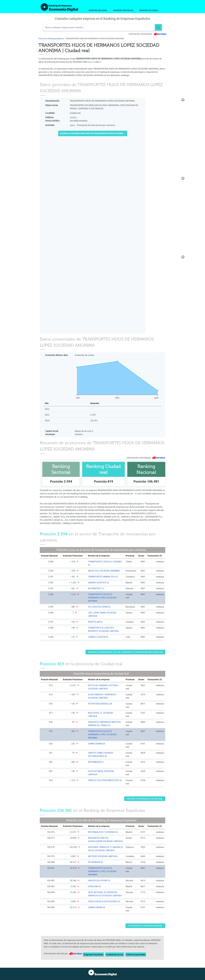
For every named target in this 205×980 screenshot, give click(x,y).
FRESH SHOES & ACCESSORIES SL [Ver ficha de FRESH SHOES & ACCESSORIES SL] (104, 901)
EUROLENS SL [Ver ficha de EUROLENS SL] (95, 886)
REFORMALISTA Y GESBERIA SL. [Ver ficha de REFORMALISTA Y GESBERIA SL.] (103, 832)
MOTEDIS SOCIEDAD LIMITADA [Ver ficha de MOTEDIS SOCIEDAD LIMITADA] (103, 856)
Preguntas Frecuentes (93, 954)
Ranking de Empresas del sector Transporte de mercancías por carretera (125, 652)
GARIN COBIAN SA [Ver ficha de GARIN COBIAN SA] (96, 744)
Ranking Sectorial (149, 10)
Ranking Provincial (123, 10)
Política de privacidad (136, 954)
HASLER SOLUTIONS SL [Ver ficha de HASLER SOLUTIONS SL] (99, 880)
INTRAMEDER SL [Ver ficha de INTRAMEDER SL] (96, 762)
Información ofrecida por (148, 34)
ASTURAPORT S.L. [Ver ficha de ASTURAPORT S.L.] (97, 588)
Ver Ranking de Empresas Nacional (145, 926)
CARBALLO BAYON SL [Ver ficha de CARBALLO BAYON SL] (98, 637)
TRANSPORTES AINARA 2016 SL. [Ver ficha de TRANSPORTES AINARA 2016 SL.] (103, 577)
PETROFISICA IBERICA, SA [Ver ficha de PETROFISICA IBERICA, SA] (100, 704)
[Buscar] (159, 27)
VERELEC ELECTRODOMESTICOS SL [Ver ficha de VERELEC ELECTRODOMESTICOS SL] (105, 780)
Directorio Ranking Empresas (51, 39)
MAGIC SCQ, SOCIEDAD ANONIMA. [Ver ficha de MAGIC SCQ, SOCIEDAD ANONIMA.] (104, 571)
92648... (74, 117)
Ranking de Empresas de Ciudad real (145, 799)
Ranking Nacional (98, 10)
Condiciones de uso (115, 954)
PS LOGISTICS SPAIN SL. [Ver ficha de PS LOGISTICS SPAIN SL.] (100, 607)
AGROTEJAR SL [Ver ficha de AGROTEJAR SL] (95, 622)
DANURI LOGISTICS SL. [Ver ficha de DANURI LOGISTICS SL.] (99, 583)
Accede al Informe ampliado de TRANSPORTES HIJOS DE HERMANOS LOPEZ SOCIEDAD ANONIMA (93, 133)
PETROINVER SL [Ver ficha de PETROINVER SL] (96, 862)
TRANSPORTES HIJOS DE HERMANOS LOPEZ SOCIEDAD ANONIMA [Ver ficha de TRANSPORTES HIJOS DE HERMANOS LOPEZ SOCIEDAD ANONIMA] (102, 598)
